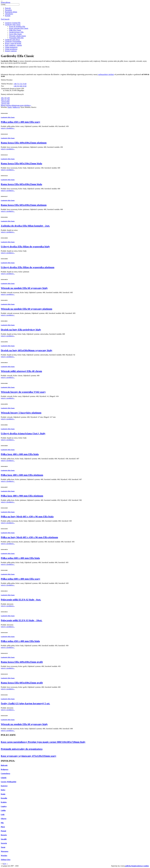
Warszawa (5, 851)
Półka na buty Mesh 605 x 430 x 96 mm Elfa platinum (29, 537)
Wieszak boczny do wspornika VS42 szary (23, 392)
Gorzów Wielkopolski (8, 782)
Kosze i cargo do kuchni (13, 43)
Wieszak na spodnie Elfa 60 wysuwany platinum (27, 309)
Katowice (4, 786)
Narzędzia (8, 10)
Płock (3, 827)
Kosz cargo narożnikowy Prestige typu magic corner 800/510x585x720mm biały (43, 742)
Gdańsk (4, 778)
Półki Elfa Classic (15, 30)
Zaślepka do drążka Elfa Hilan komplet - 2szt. (25, 226)
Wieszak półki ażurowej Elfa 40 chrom (21, 371)
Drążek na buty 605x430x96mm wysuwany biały (27, 350)
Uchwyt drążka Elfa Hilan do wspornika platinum (28, 267)
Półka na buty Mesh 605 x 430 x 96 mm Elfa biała (27, 517)
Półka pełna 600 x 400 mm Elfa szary (21, 579)
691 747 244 (5, 98)
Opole (10, 107)
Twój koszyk (5, 19)
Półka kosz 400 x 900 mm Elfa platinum (22, 496)
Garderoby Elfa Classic (13, 25)
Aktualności (9, 14)
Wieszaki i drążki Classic (18, 36)
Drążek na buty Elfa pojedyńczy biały (21, 330)
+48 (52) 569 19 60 (20, 86)
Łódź (3, 815)
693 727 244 (5, 100)
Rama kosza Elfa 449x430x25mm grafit (22, 662)
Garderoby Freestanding (13, 41)
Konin (3, 794)
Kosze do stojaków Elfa (17, 26)
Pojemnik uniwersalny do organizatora (22, 749)
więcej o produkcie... (8, 128)
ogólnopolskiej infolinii (106, 74)
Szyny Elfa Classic (15, 34)
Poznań (3, 831)
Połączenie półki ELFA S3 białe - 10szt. (22, 620)
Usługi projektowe (11, 49)
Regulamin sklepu (11, 12)
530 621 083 (5, 103)
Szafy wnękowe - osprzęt (13, 45)
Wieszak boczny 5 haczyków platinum (21, 413)
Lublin (3, 810)
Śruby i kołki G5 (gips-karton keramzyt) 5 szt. (25, 703)
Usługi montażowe (11, 47)
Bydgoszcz (5, 769)
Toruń (3, 847)
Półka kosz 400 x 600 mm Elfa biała (20, 454)
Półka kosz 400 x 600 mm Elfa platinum (22, 475)
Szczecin (4, 843)
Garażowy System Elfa (13, 23)
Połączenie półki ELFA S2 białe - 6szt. (21, 600)
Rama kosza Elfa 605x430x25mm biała (21, 184)
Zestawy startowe (11, 51)
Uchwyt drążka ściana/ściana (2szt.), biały (23, 433)
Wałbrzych (16, 107)
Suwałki (4, 839)
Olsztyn (4, 819)
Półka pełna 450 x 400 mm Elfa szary (21, 122)
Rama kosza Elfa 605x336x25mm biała (21, 163)
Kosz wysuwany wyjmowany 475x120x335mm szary (29, 756)
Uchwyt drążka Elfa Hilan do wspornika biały (25, 247)
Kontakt (8, 16)
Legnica (4, 806)
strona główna (6, 2)
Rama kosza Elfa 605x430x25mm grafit (22, 683)
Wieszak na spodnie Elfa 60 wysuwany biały (24, 288)
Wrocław (4, 856)
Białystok (4, 765)
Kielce (3, 790)
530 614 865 (5, 102)
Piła (2, 823)
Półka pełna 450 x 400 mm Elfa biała (20, 641)
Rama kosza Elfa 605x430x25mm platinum (24, 205)
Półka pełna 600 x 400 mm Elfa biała (20, 558)
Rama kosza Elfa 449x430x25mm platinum (24, 143)
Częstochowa (5, 773)
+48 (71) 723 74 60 (20, 84)
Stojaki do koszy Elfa (16, 32)
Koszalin (4, 798)
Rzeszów (4, 835)
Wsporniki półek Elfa (16, 38)
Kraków (4, 802)
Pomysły (8, 8)
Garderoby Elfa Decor (12, 40)
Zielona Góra (6, 860)
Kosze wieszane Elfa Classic (19, 28)
